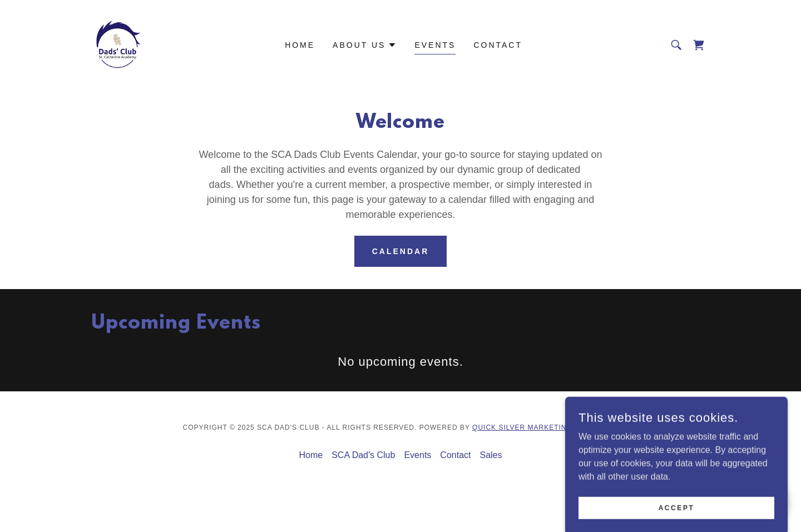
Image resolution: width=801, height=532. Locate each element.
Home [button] (311, 455)
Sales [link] (491, 455)
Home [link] (300, 45)
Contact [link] (498, 45)
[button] (365, 45)
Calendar (401, 251)
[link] (119, 44)
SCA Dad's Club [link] (363, 455)
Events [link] (435, 45)
